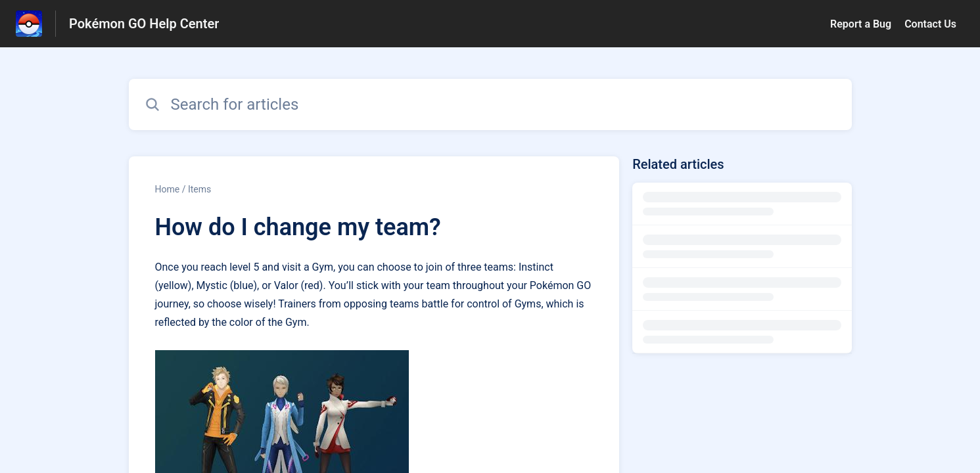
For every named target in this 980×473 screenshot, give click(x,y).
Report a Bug (861, 24)
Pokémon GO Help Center (144, 24)
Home (168, 189)
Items (199, 189)
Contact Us (930, 24)
